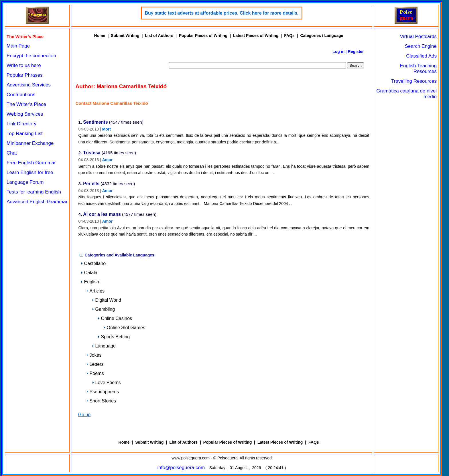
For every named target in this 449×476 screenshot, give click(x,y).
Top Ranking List (25, 134)
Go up (84, 415)
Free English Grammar (31, 163)
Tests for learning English (34, 192)
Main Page (18, 46)
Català (89, 273)
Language (104, 346)
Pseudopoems (103, 392)
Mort (107, 129)
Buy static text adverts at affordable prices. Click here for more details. (221, 13)
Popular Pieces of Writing (203, 35)
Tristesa (92, 153)
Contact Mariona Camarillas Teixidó (112, 103)
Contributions (21, 95)
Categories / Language (322, 35)
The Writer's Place (26, 104)
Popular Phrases (25, 75)
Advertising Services (29, 85)
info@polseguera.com (181, 468)
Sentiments (95, 122)
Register (356, 52)
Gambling (103, 309)
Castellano (93, 263)
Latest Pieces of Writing (256, 35)
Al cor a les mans (102, 215)
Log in (338, 52)
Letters (95, 364)
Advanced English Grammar (37, 202)
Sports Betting (114, 337)
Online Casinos (115, 318)
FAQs (289, 35)
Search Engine (421, 46)
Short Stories (101, 401)
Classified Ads (421, 56)
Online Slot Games (124, 328)
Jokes (94, 355)
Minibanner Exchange (30, 143)
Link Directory (21, 124)
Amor (108, 160)
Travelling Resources (414, 81)
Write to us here (24, 65)
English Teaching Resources (418, 69)
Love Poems (106, 383)
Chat (12, 153)
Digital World (107, 300)
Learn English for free (30, 172)
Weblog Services (25, 114)
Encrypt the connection (31, 56)
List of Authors (159, 35)
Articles (95, 291)
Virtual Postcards (418, 36)
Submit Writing (125, 35)
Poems (95, 373)
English (90, 282)
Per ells (91, 184)
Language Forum (25, 182)
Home (100, 35)
